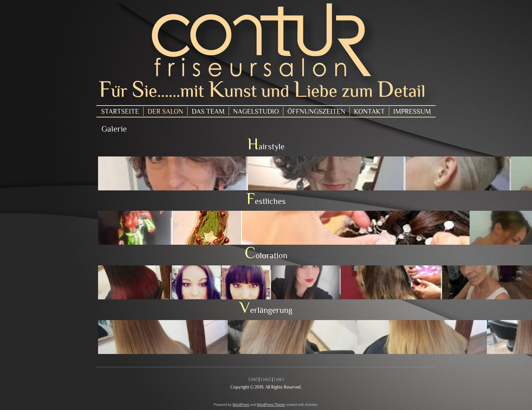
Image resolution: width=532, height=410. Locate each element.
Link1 (253, 379)
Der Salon (165, 111)
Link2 (266, 379)
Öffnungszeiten (316, 111)
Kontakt (369, 111)
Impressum (412, 111)
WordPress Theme (271, 405)
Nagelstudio (256, 111)
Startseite (120, 111)
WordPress (241, 405)
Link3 (279, 379)
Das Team (208, 111)
